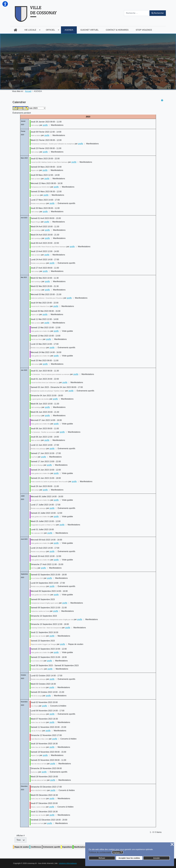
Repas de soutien (22, 847)
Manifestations (80, 847)
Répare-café (35, 170)
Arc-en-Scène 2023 (37, 578)
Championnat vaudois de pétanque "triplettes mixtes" (48, 391)
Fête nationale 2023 (37, 533)
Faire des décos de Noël (39, 764)
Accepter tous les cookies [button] (129, 858)
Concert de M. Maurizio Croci (40, 306)
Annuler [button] (156, 858)
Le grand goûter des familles (40, 399)
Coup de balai (35, 195)
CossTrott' (34, 457)
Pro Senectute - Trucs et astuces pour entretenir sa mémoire (50, 374)
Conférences (36, 847)
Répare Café (35, 755)
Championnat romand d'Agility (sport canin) (45, 603)
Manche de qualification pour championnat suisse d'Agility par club (52, 620)
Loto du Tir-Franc (36, 731)
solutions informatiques (68, 863)
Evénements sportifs (52, 847)
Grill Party (34, 568)
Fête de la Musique (37, 465)
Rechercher (158, 13)
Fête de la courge (36, 696)
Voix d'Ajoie (34, 706)
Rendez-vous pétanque (38, 204)
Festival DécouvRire (37, 669)
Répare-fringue (35, 222)
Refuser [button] (102, 858)
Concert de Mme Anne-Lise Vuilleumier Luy (45, 383)
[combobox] (137, 13)
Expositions (67, 847)
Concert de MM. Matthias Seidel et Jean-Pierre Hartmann (49, 162)
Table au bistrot (36, 136)
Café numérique (36, 230)
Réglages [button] (118, 852)
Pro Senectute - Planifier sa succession (43, 432)
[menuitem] (15, 30)
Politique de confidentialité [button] (100, 852)
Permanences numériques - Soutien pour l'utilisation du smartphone (52, 144)
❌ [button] (172, 844)
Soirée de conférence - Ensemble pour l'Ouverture (47, 298)
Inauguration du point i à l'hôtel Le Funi (43, 525)
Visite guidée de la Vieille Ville (40, 331)
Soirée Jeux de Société (38, 636)
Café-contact (35, 125)
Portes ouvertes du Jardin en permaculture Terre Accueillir (49, 482)
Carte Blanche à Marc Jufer (39, 739)
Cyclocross (34, 772)
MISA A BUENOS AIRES (39, 790)
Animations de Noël (37, 823)
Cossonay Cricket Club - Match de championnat (46, 628)
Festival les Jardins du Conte (40, 611)
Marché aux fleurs (36, 339)
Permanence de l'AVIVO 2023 (40, 187)
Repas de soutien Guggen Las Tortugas (43, 644)
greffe (45, 125)
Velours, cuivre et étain (38, 807)
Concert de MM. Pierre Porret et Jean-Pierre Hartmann (48, 247)
